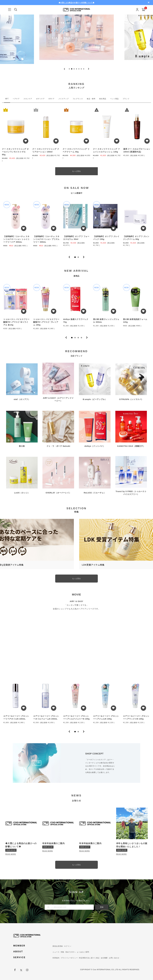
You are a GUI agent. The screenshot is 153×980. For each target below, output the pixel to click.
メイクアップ (64, 99)
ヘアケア (16, 99)
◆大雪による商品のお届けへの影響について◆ (77, 2)
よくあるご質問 (83, 952)
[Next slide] (89, 69)
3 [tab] (78, 338)
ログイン (68, 946)
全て (7, 99)
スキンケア (28, 99)
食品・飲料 (91, 99)
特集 (63, 952)
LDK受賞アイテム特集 (93, 565)
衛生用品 (103, 99)
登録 (102, 907)
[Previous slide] (64, 69)
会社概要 (104, 958)
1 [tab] (75, 257)
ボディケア (40, 99)
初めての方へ (71, 952)
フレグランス (78, 99)
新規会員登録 (58, 946)
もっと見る (76, 171)
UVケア (51, 99)
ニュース (56, 952)
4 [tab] (81, 338)
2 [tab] (78, 257)
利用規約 (56, 958)
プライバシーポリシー (69, 958)
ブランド (126, 99)
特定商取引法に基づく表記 (89, 958)
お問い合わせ (114, 958)
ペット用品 (114, 99)
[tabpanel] (17, 225)
